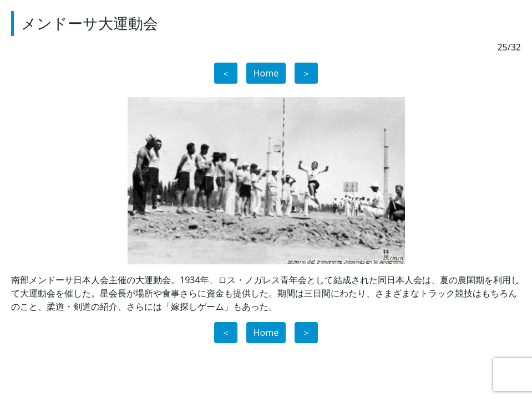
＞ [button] (306, 73)
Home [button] (266, 73)
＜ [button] (226, 73)
